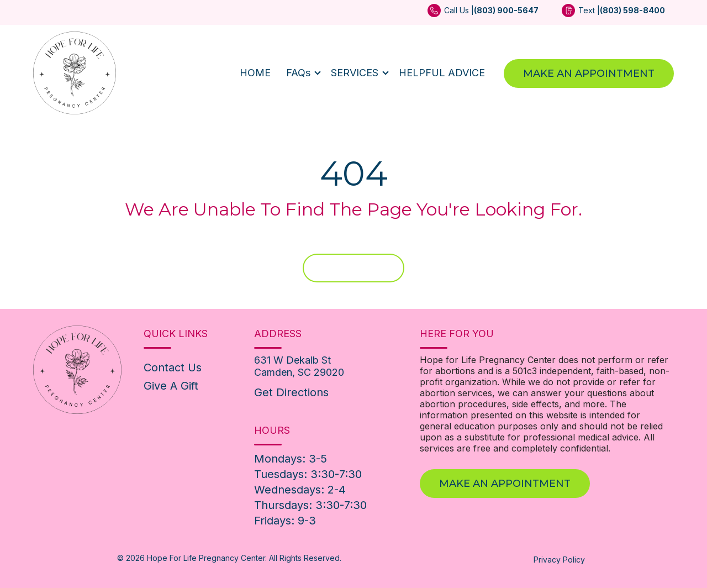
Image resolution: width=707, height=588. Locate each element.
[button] (301, 73)
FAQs (298, 73)
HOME (255, 73)
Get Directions (291, 392)
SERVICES (355, 73)
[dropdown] (301, 73)
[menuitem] (483, 14)
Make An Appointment (589, 73)
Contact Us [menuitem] (173, 368)
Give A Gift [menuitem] (171, 386)
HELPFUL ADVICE (442, 73)
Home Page (353, 268)
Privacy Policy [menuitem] (559, 560)
